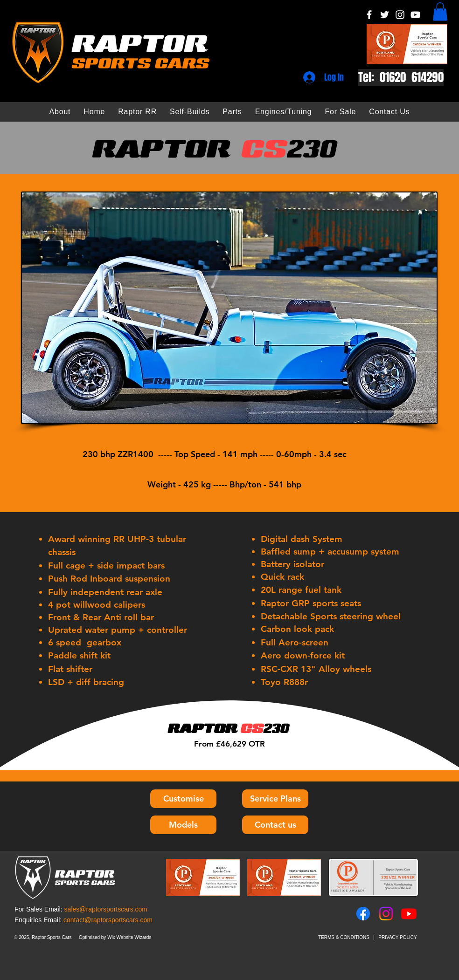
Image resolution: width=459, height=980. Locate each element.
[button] (440, 11)
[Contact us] (275, 825)
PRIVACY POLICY (397, 937)
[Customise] (183, 799)
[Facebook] (369, 15)
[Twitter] (385, 15)
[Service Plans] (275, 799)
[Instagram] (400, 15)
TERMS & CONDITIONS (344, 937)
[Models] (183, 825)
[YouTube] (415, 15)
